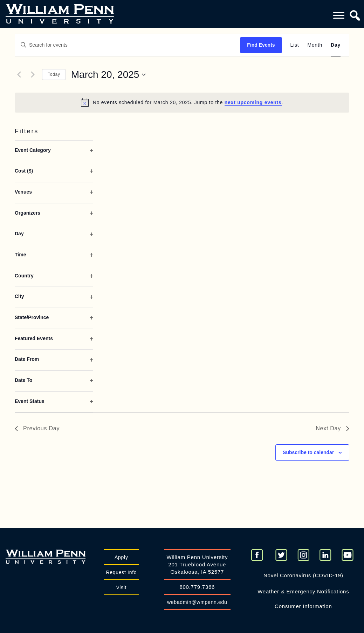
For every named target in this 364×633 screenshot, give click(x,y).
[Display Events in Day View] (336, 45)
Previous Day (37, 428)
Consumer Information (303, 606)
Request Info (121, 572)
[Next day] (33, 75)
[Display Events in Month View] (315, 45)
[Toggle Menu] (339, 15)
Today (54, 74)
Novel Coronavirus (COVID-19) (303, 575)
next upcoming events (253, 102)
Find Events (261, 45)
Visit (121, 587)
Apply (121, 557)
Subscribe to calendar (308, 452)
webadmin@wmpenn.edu (197, 602)
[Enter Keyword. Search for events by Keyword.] (128, 45)
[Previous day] (19, 75)
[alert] (182, 102)
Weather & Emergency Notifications (303, 591)
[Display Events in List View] (295, 45)
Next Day (332, 428)
